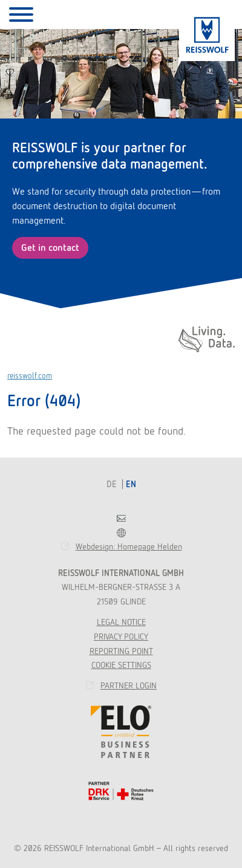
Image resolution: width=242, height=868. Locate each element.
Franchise (121, 533)
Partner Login (129, 685)
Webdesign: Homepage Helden (129, 546)
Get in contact (50, 248)
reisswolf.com (30, 376)
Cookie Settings (121, 665)
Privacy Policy (121, 636)
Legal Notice (121, 622)
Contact (121, 518)
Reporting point (121, 651)
